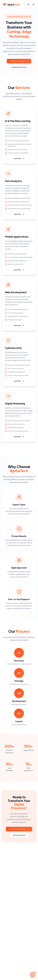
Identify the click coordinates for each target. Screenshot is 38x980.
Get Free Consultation (19, 61)
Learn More (19, 158)
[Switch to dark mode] (28, 4)
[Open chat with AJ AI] (33, 975)
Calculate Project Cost (19, 67)
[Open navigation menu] (34, 4)
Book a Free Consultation (19, 829)
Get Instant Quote (19, 835)
